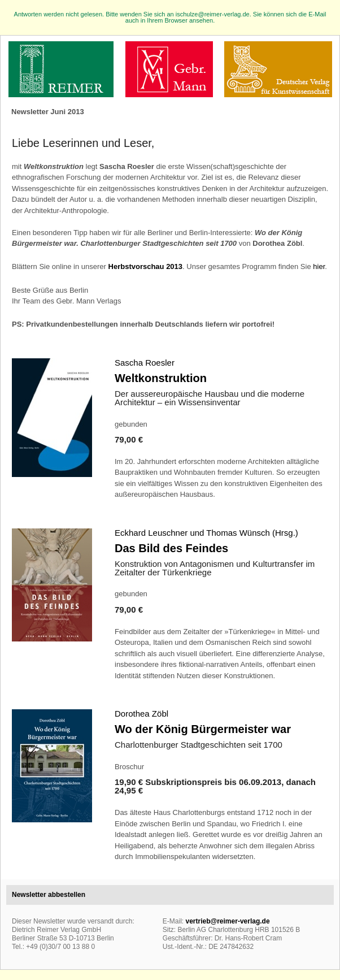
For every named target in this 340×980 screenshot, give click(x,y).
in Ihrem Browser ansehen (177, 20)
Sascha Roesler (145, 363)
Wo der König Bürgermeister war (203, 729)
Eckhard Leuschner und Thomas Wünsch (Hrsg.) (206, 533)
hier (319, 266)
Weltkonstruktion (161, 378)
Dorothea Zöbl (141, 714)
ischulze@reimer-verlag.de (213, 14)
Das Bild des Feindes (171, 548)
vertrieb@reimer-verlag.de (227, 921)
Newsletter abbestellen (49, 895)
